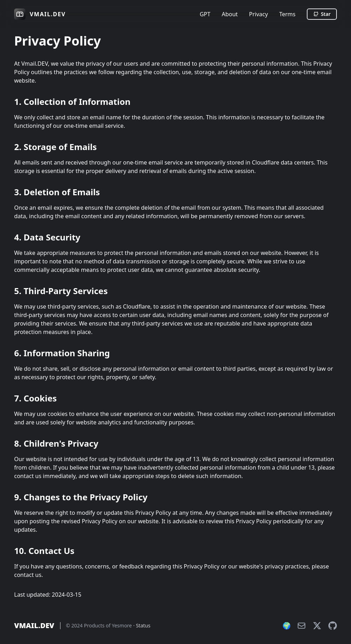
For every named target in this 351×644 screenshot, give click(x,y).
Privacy (259, 14)
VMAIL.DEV (34, 626)
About (230, 14)
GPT (205, 14)
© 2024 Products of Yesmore (99, 625)
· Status (142, 625)
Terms (287, 14)
